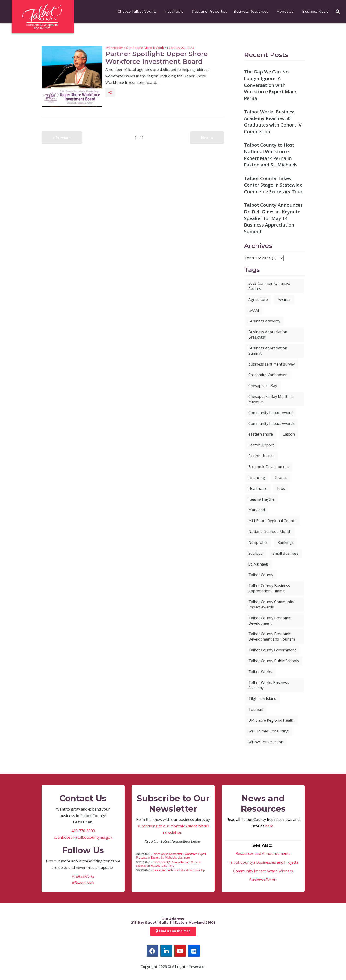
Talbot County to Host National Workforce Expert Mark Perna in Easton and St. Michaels (271, 155)
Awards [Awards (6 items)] (284, 299)
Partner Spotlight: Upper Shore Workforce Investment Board (157, 58)
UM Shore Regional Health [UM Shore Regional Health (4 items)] (271, 720)
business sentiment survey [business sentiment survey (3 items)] (272, 364)
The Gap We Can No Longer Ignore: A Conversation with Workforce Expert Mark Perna (270, 85)
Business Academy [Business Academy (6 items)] (264, 321)
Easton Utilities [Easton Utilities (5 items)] (261, 456)
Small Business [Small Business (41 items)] (286, 553)
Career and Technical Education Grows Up (179, 870)
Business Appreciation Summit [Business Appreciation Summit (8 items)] (268, 351)
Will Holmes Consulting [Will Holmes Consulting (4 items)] (268, 731)
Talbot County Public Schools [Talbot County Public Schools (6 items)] (274, 661)
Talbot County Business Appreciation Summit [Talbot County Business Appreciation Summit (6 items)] (269, 588)
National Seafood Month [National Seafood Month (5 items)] (270, 532)
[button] (338, 12)
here (269, 826)
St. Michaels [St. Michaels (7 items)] (259, 564)
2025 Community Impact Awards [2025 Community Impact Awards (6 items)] (269, 286)
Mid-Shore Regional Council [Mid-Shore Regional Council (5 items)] (272, 521)
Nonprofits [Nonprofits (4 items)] (258, 542)
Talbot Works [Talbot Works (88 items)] (260, 672)
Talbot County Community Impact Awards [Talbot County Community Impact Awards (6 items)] (271, 604)
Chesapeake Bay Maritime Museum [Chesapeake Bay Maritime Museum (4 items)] (271, 399)
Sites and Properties (209, 11)
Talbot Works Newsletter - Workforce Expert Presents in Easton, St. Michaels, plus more (171, 856)
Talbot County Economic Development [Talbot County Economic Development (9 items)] (269, 621)
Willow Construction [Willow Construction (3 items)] (266, 742)
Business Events (263, 880)
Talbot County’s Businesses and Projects (263, 862)
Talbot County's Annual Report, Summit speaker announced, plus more (168, 864)
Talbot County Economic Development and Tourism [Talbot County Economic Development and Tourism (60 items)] (272, 637)
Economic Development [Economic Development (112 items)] (269, 467)
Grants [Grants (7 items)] (281, 478)
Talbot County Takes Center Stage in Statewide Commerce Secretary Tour (273, 185)
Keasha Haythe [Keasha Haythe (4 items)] (261, 499)
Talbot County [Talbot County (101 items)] (261, 575)
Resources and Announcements (263, 853)
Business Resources (252, 12)
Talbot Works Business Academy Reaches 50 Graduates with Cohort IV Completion (273, 122)
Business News (316, 12)
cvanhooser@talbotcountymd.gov (83, 837)
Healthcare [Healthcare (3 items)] (258, 488)
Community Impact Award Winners (263, 871)
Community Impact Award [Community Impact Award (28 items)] (271, 413)
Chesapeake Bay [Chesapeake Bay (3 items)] (263, 386)
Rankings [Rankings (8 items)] (286, 542)
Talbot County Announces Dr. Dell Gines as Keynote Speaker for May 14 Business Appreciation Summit (273, 218)
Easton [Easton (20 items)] (289, 434)
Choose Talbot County (138, 12)
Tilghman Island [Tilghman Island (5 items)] (262, 699)
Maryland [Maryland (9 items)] (257, 510)
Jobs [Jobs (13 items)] (281, 488)
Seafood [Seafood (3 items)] (256, 553)
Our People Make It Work (145, 48)
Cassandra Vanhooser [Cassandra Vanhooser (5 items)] (268, 375)
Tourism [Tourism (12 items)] (256, 709)
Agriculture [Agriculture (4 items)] (258, 299)
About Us (286, 12)
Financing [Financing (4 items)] (257, 478)
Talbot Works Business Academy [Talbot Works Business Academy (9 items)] (269, 685)
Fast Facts (175, 12)
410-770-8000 (83, 831)
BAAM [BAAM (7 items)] (254, 310)
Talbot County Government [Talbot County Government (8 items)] (272, 650)
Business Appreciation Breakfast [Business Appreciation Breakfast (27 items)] (268, 334)
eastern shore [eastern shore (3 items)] (261, 434)
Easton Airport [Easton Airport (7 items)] (261, 445)
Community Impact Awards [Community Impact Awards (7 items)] (271, 423)
